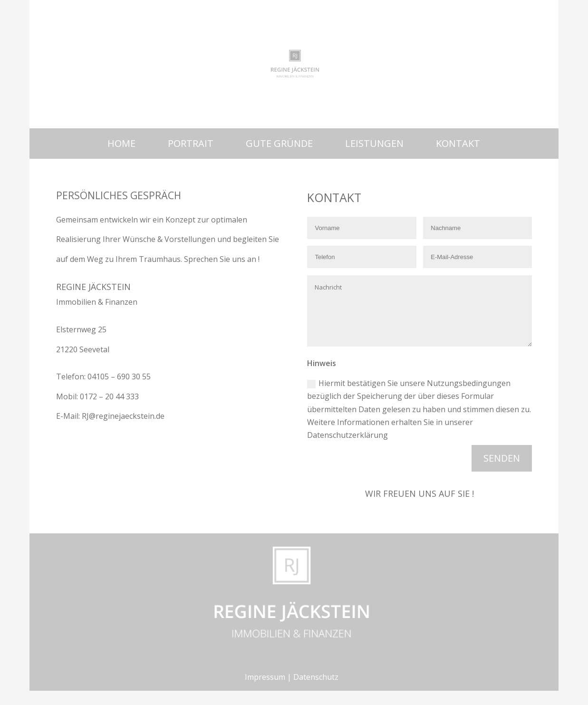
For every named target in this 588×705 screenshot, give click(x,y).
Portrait (191, 143)
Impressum (265, 677)
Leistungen (374, 143)
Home (121, 143)
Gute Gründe (279, 143)
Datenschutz (316, 677)
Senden (502, 458)
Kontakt (458, 143)
